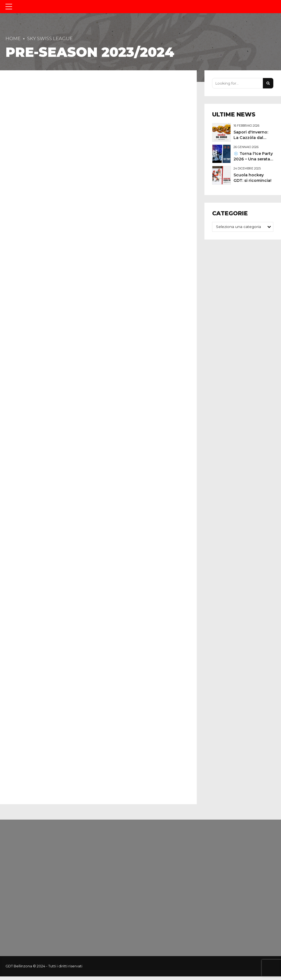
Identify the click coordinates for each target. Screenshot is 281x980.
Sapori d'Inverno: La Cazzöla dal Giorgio (251, 138)
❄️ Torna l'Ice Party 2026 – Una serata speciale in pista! (253, 159)
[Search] (268, 83)
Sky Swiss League (50, 38)
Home (13, 38)
